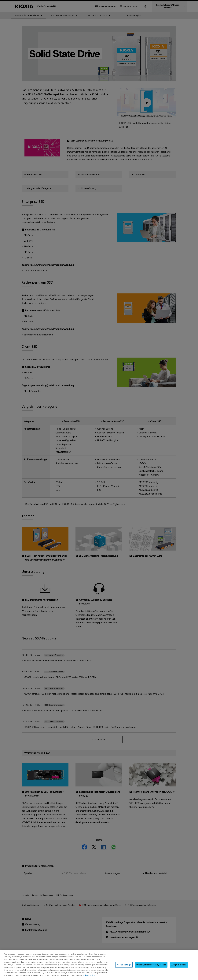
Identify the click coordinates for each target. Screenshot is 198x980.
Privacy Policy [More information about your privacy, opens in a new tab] (89, 978)
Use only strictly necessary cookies (151, 967)
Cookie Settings (124, 967)
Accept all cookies (179, 967)
